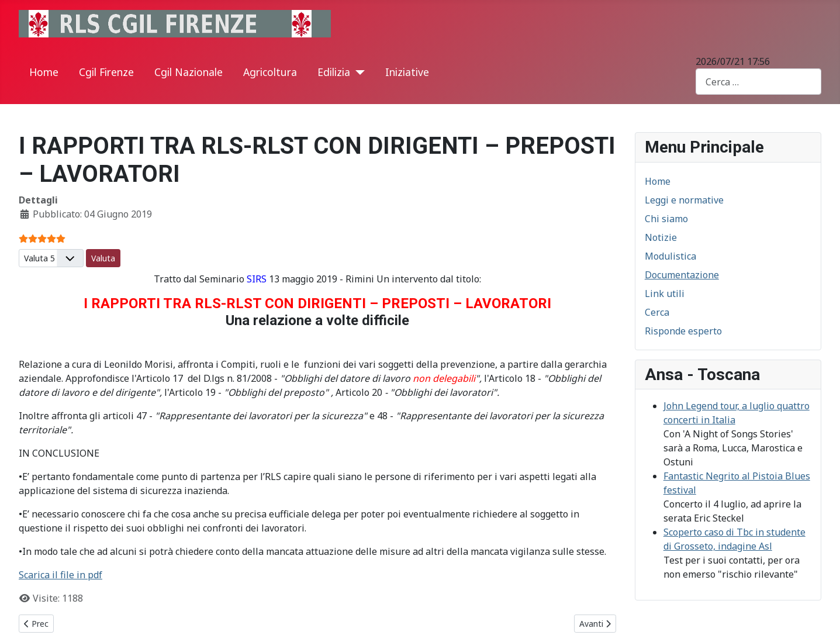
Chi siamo (666, 219)
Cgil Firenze (106, 72)
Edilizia (334, 72)
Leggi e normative (684, 200)
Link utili (665, 294)
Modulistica (670, 256)
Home (44, 72)
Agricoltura (270, 72)
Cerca (657, 312)
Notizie (661, 237)
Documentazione (682, 275)
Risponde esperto (683, 331)
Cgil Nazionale (189, 72)
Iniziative (407, 72)
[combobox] (758, 82)
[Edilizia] (357, 73)
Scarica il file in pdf (61, 575)
